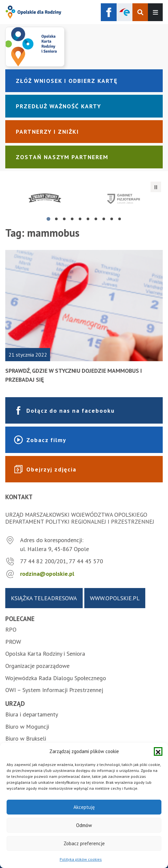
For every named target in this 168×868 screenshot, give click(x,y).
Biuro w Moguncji (27, 727)
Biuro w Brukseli (26, 738)
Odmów (84, 825)
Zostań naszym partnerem (62, 157)
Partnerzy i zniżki (47, 132)
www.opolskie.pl (115, 598)
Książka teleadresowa (44, 598)
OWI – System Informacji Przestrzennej (54, 690)
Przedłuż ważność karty (58, 106)
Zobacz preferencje (84, 843)
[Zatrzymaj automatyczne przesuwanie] (156, 187)
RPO (11, 629)
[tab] (48, 219)
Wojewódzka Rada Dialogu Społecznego (56, 678)
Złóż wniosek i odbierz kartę (67, 81)
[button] (158, 751)
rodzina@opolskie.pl (47, 574)
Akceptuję (84, 807)
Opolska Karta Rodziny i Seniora (45, 654)
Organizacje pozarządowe (37, 666)
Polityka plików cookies (81, 859)
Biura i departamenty (32, 714)
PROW (13, 642)
